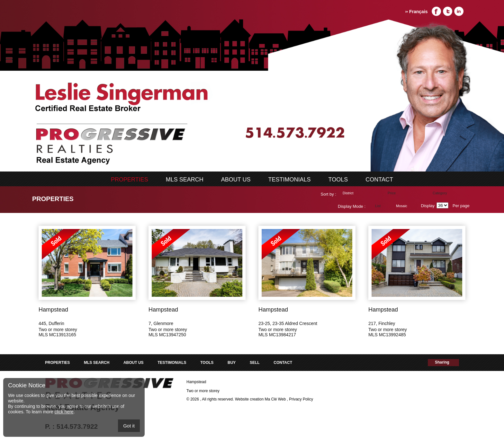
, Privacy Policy (300, 399)
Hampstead (53, 310)
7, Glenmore (161, 323)
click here (64, 412)
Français (419, 12)
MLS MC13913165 (57, 335)
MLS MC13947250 (167, 335)
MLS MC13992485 (387, 335)
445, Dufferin (51, 323)
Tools (338, 180)
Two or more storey (58, 330)
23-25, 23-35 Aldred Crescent (288, 323)
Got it (129, 426)
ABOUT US (236, 180)
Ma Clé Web (275, 399)
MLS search (185, 180)
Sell (255, 363)
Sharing (442, 362)
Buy (232, 363)
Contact (379, 180)
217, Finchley (382, 323)
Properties (130, 180)
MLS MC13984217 (277, 335)
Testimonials (290, 180)
